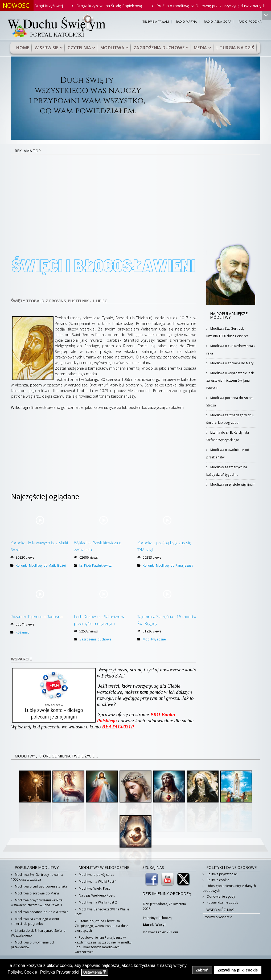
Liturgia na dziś (235, 48)
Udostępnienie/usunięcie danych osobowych (229, 888)
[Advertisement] (135, 195)
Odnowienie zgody (220, 896)
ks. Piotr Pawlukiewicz (95, 565)
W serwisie (47, 48)
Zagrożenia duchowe (159, 48)
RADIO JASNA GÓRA (218, 22)
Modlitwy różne (154, 639)
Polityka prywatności (222, 874)
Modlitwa (112, 48)
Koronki (22, 565)
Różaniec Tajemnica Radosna (36, 616)
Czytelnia (79, 48)
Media (200, 48)
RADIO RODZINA (250, 22)
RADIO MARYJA (186, 22)
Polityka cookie (217, 880)
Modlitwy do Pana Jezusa (175, 565)
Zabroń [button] (202, 970)
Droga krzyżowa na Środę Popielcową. (131, 6)
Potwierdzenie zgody (222, 902)
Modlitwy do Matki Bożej (47, 565)
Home (23, 48)
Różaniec (22, 632)
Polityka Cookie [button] (22, 972)
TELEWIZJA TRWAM (156, 22)
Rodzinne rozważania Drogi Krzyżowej (51, 6)
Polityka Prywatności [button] (60, 972)
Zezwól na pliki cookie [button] (238, 970)
